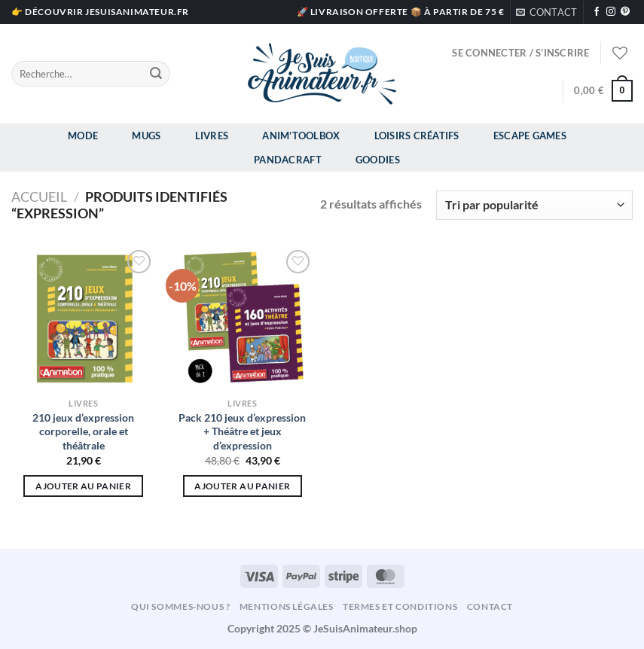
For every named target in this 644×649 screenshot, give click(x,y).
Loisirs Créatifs (417, 136)
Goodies (378, 160)
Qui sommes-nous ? (180, 606)
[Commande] (534, 205)
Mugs (146, 136)
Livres (212, 136)
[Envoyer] (157, 74)
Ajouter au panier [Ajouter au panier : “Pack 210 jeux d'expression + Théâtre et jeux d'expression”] (242, 486)
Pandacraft (288, 160)
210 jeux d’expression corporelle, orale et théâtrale (83, 431)
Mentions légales (287, 606)
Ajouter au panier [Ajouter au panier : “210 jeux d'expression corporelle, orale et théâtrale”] (83, 486)
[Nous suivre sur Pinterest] (625, 12)
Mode (83, 136)
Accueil (39, 197)
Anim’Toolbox (301, 136)
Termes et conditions (400, 606)
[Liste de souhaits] (620, 53)
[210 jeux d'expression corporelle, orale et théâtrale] (84, 318)
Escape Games (530, 136)
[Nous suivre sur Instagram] (611, 12)
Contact (490, 606)
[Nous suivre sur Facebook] (597, 12)
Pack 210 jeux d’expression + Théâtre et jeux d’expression (242, 431)
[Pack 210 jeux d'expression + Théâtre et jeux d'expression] (243, 318)
